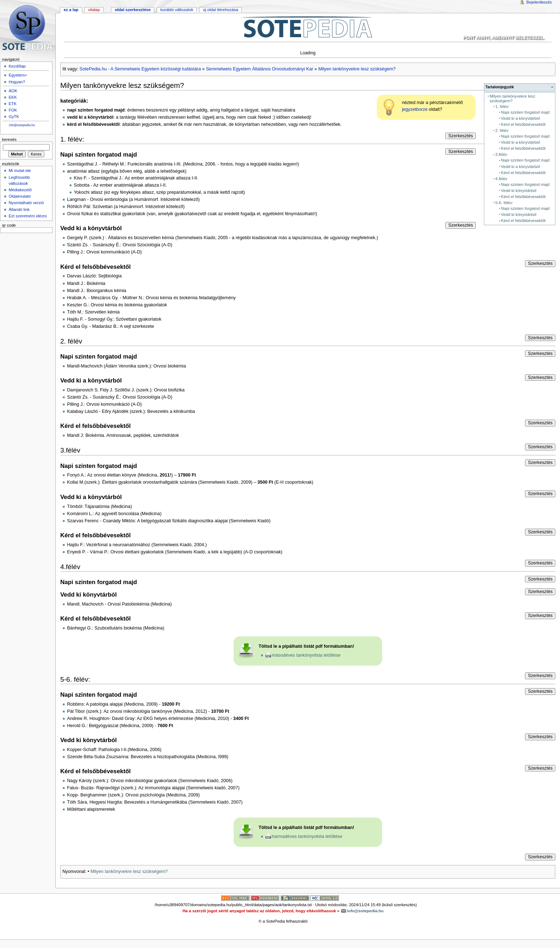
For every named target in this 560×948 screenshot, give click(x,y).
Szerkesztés (461, 136)
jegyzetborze (415, 109)
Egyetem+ (18, 75)
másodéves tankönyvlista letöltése (306, 655)
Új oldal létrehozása (221, 10)
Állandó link (19, 209)
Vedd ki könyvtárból (519, 191)
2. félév (502, 130)
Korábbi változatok (177, 10)
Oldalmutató (20, 196)
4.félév (501, 179)
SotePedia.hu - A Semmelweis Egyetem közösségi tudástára (140, 69)
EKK (13, 97)
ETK (12, 104)
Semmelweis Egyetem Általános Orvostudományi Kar (260, 69)
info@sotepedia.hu (22, 125)
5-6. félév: (504, 203)
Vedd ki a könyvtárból (521, 118)
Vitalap (94, 10)
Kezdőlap (17, 66)
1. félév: (502, 107)
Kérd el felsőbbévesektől (523, 124)
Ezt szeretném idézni (27, 216)
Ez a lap (71, 10)
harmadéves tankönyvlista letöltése (307, 836)
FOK (13, 110)
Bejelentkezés (539, 2)
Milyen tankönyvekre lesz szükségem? (357, 69)
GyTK (14, 117)
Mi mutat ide (20, 171)
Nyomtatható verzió (26, 203)
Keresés (9, 139)
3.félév (501, 154)
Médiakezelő (20, 190)
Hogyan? (17, 82)
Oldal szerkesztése (133, 10)
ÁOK (13, 91)
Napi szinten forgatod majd (525, 112)
